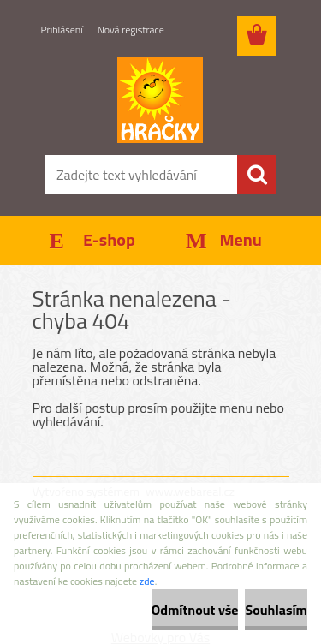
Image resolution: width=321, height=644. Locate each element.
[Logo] (160, 100)
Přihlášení (62, 30)
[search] (257, 175)
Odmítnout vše (195, 610)
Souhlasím (276, 610)
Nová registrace (131, 30)
